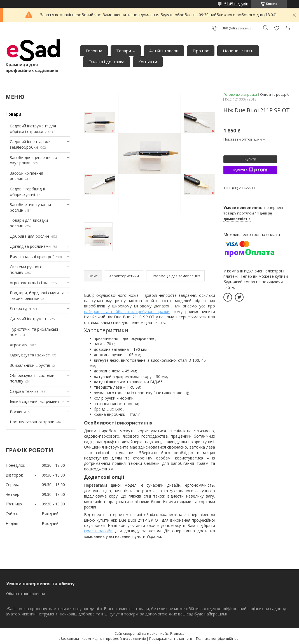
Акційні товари (164, 51)
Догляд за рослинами (30, 246)
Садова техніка (24, 391)
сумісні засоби (98, 531)
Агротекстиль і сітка (29, 283)
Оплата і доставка (106, 62)
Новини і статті (238, 51)
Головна (94, 51)
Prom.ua (177, 633)
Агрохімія (19, 345)
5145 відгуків (236, 4)
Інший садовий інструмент (35, 401)
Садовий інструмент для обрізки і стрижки (33, 129)
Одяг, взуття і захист (30, 355)
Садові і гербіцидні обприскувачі (27, 192)
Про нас (201, 51)
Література (20, 308)
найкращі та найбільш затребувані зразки (127, 312)
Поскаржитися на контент (171, 639)
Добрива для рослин (29, 236)
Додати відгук (277, 28)
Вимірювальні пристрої (32, 257)
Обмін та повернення (25, 594)
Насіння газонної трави (32, 422)
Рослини (18, 412)
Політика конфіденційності (218, 639)
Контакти (148, 62)
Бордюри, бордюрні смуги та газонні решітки (37, 296)
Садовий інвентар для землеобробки (31, 144)
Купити (250, 159)
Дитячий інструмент (29, 319)
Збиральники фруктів (30, 365)
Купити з (250, 170)
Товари (124, 51)
